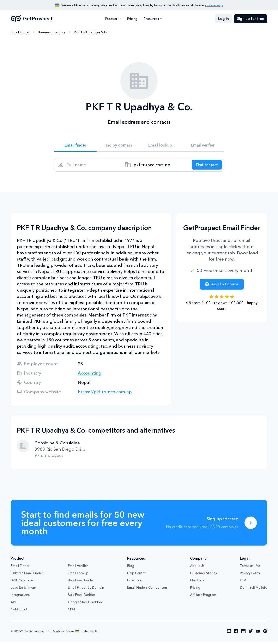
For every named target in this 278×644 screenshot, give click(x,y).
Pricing (132, 19)
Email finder (75, 146)
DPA (243, 582)
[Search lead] (206, 166)
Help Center (136, 575)
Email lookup (160, 146)
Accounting (90, 375)
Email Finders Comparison (147, 589)
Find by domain (118, 146)
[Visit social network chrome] (265, 633)
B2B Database (22, 582)
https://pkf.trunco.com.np (105, 394)
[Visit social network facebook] (236, 633)
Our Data (197, 582)
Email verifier (203, 146)
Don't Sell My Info (254, 589)
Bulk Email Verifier (81, 597)
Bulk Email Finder (81, 582)
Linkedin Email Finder (27, 575)
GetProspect (32, 19)
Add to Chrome (222, 286)
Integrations (20, 597)
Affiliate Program (203, 597)
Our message (214, 5)
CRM (71, 611)
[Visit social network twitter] (251, 633)
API (13, 604)
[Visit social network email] (229, 633)
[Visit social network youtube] (258, 633)
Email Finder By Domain (86, 589)
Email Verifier (78, 568)
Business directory (52, 32)
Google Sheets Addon (85, 604)
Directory (134, 582)
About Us (197, 568)
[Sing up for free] (251, 525)
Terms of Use (250, 568)
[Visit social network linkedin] (243, 633)
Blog (131, 568)
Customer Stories (203, 575)
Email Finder (20, 32)
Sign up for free (251, 19)
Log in (223, 19)
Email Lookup (78, 575)
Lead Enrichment (24, 589)
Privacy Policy (250, 575)
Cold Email (19, 611)
